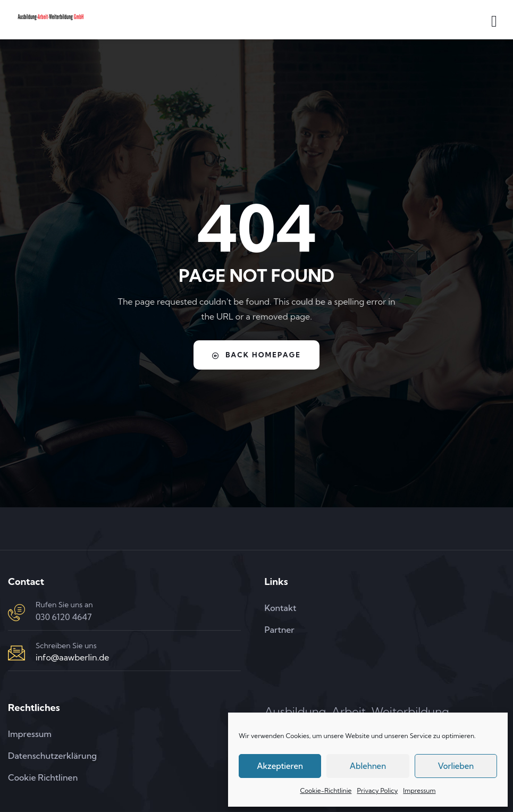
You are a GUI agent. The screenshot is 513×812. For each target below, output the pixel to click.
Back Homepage (256, 355)
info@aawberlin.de (72, 657)
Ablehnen (368, 766)
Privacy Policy (377, 790)
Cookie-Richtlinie (326, 790)
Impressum (419, 790)
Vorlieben (456, 766)
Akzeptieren (280, 766)
